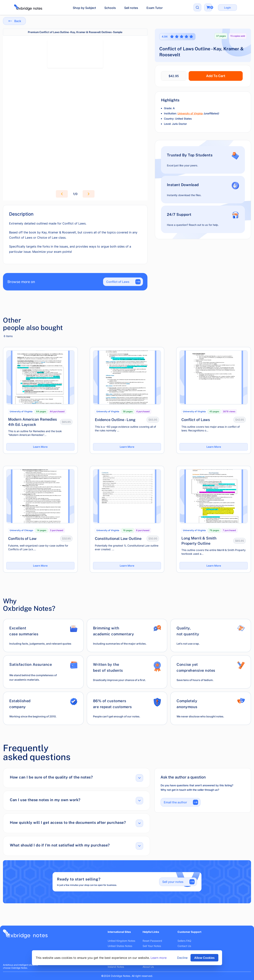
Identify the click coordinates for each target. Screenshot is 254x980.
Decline (182, 958)
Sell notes (131, 8)
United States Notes (120, 946)
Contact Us (184, 946)
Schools (110, 8)
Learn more (159, 958)
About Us (148, 967)
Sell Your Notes (152, 946)
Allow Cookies (204, 958)
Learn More (40, 447)
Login (227, 8)
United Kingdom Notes (121, 941)
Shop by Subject (84, 8)
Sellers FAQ (184, 941)
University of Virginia (190, 113)
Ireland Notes (116, 967)
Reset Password (152, 941)
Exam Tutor (155, 8)
